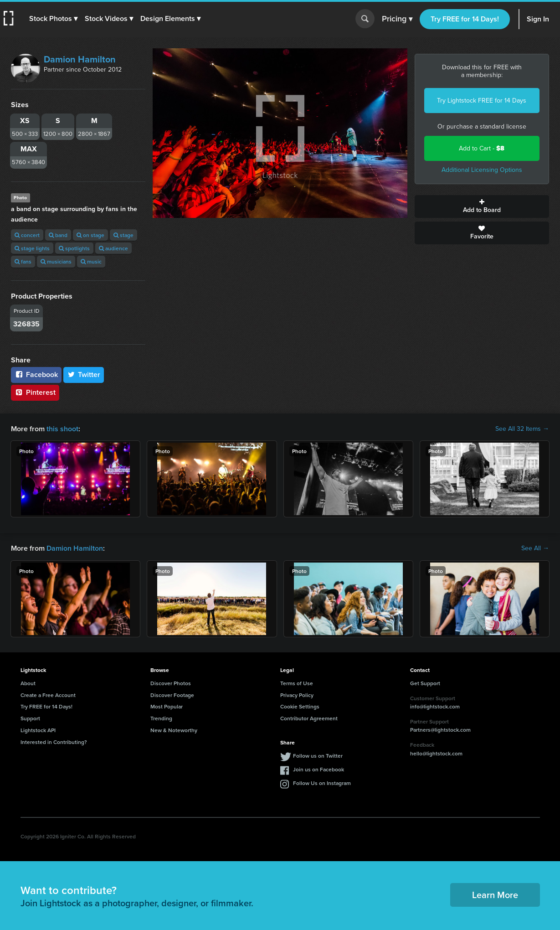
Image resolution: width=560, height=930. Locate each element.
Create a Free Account (48, 695)
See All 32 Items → (522, 429)
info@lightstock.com (435, 706)
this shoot (62, 429)
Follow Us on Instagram (322, 783)
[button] (53, 19)
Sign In (538, 19)
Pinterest (35, 392)
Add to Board (482, 207)
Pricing (397, 19)
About (28, 683)
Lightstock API (38, 730)
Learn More (495, 895)
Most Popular (167, 706)
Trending (161, 718)
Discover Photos (171, 683)
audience (113, 248)
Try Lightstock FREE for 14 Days (482, 101)
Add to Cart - (482, 148)
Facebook (36, 375)
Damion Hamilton (80, 59)
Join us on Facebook (319, 769)
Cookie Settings (300, 706)
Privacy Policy (297, 695)
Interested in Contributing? (54, 742)
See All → (535, 548)
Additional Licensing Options (482, 170)
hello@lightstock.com (436, 753)
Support (30, 718)
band (58, 235)
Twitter (84, 375)
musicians (56, 261)
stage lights (32, 248)
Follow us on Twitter (318, 756)
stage (123, 235)
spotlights (74, 248)
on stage (90, 235)
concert (27, 235)
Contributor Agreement (309, 718)
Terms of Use (297, 683)
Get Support (425, 683)
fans (23, 261)
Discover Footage (172, 695)
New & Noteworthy (174, 730)
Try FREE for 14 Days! (465, 19)
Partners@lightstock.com (440, 730)
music (91, 261)
